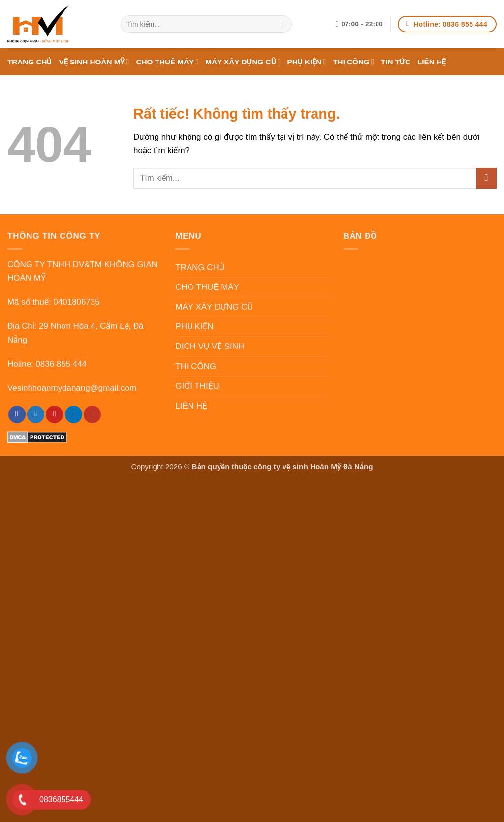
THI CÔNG (353, 62)
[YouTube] (92, 414)
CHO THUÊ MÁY (167, 62)
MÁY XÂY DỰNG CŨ (243, 62)
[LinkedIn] (74, 414)
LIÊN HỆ (432, 62)
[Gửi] (282, 24)
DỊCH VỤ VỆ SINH (210, 346)
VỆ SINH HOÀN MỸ (94, 62)
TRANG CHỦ (30, 62)
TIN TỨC (396, 62)
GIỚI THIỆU (197, 386)
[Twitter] (36, 414)
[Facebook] (17, 414)
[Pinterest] (54, 414)
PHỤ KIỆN (307, 62)
